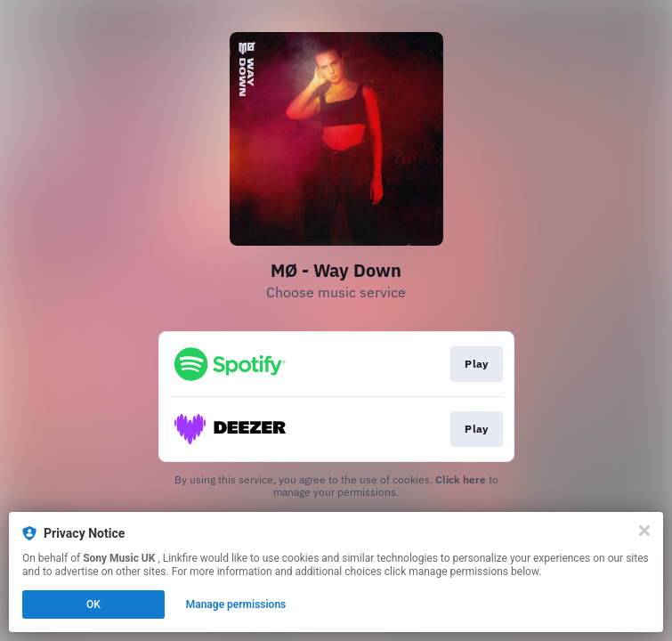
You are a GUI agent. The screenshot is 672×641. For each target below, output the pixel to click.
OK (93, 604)
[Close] (644, 531)
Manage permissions (236, 604)
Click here (461, 479)
